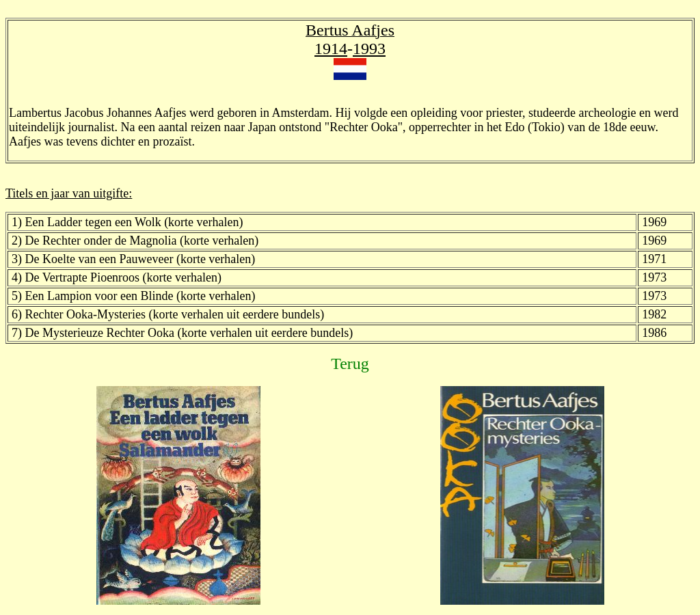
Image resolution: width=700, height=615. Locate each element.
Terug (350, 364)
